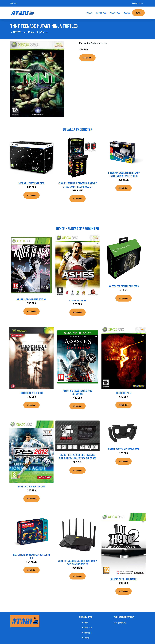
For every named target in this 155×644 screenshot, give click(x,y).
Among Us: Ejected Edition (31, 183)
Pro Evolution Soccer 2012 (31, 486)
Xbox (106, 43)
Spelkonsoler (97, 43)
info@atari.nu (138, 3)
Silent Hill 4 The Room (32, 393)
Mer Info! (87, 58)
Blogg (127, 13)
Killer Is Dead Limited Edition (32, 299)
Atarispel (115, 13)
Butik (138, 13)
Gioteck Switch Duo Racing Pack (124, 449)
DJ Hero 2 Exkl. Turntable (124, 579)
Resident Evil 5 (124, 393)
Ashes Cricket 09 (78, 300)
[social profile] (19, 3)
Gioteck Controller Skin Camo (124, 286)
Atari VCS (101, 13)
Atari (90, 13)
